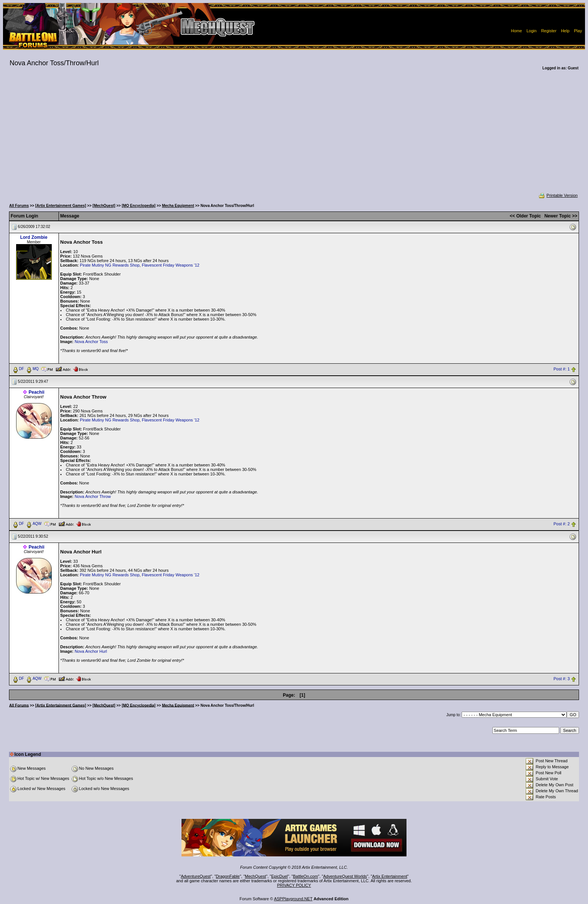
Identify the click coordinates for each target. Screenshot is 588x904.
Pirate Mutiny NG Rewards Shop (110, 265)
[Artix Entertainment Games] (61, 206)
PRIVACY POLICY (294, 885)
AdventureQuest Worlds (345, 876)
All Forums (19, 206)
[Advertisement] (294, 136)
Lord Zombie (34, 237)
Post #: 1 (562, 369)
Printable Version (558, 195)
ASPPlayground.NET (293, 899)
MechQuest (255, 876)
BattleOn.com (305, 876)
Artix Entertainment (390, 876)
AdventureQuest (196, 876)
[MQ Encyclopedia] (139, 206)
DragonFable (228, 876)
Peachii (36, 392)
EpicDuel (279, 876)
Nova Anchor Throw (93, 496)
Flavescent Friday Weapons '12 (171, 265)
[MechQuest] (104, 206)
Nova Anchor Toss (91, 342)
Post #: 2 (562, 524)
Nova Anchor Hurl (91, 651)
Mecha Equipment (178, 206)
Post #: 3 (562, 679)
